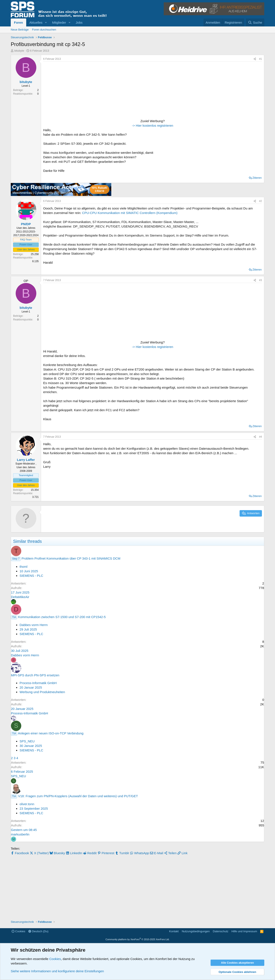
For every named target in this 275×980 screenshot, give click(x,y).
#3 (260, 280)
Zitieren (257, 178)
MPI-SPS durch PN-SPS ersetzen (35, 675)
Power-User (26, 245)
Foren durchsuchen (44, 30)
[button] (46, 22)
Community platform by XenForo (137, 939)
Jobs (79, 22)
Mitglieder (59, 22)
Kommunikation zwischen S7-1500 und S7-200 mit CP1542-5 (62, 617)
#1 (260, 59)
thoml (24, 567)
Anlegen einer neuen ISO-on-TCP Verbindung (51, 733)
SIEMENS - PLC (31, 576)
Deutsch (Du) (38, 931)
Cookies (18, 931)
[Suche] (255, 22)
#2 (260, 201)
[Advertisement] (70, 91)
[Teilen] (255, 59)
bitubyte (19, 51)
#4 (260, 437)
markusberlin (20, 834)
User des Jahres (26, 249)
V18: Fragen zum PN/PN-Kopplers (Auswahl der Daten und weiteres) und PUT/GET (78, 796)
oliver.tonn (27, 804)
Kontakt (174, 931)
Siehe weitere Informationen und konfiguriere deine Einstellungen (57, 971)
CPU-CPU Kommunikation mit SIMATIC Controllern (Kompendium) (130, 213)
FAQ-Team (26, 240)
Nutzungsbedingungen (196, 931)
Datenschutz (221, 931)
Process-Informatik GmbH (38, 683)
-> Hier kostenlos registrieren (153, 125)
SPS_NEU (27, 741)
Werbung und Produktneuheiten (42, 692)
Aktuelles (36, 22)
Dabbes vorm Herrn (34, 625)
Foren (18, 22)
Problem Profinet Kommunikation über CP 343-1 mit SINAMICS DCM (71, 558)
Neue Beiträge (20, 30)
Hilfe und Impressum (244, 931)
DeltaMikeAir (20, 597)
